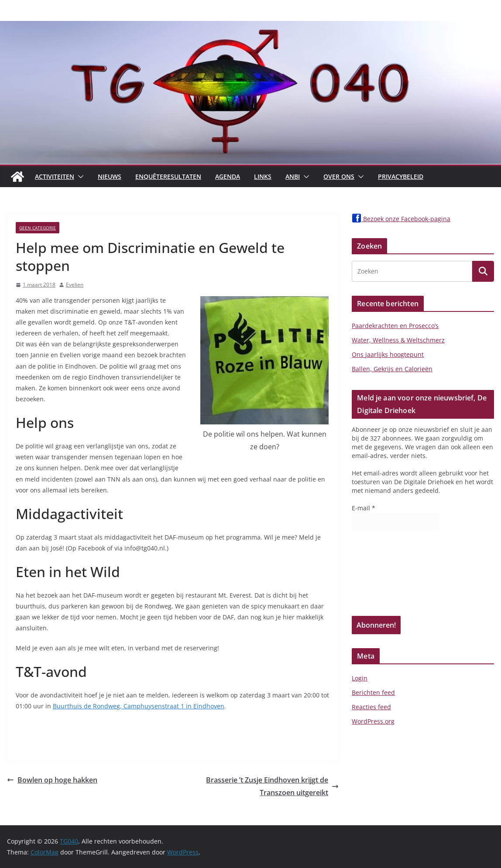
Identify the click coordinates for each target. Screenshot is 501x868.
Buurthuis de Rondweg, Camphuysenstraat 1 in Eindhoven (139, 706)
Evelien (75, 285)
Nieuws (110, 176)
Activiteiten (55, 176)
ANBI (293, 176)
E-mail (364, 508)
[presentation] (388, 576)
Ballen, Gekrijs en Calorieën (392, 369)
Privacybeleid (401, 176)
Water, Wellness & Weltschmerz (398, 340)
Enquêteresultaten (168, 176)
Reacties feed (371, 707)
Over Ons (339, 176)
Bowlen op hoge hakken (52, 780)
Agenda (228, 176)
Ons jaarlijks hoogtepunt (388, 354)
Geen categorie (38, 228)
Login (360, 678)
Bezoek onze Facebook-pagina (401, 219)
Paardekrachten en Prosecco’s (395, 326)
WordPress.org (373, 721)
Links (263, 176)
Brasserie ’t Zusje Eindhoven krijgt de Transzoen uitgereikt (272, 786)
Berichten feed (373, 692)
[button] (79, 177)
